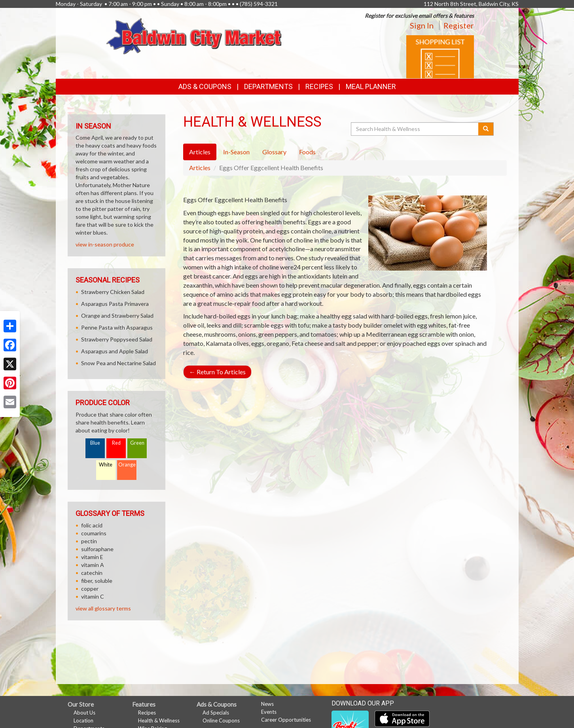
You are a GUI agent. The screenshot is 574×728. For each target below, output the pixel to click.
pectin (89, 541)
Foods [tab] (307, 152)
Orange (127, 465)
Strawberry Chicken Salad (113, 292)
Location (83, 720)
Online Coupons (221, 720)
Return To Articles (217, 372)
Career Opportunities (286, 720)
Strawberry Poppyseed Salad (117, 339)
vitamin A (93, 565)
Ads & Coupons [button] (205, 86)
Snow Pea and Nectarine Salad (118, 363)
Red (116, 443)
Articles (200, 168)
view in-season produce (105, 244)
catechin (92, 573)
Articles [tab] (200, 152)
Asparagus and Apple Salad (115, 351)
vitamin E (92, 557)
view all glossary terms (103, 608)
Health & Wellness (159, 720)
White (106, 465)
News (267, 704)
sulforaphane (97, 549)
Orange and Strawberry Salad (117, 316)
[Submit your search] (486, 129)
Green (137, 443)
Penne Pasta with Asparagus (117, 327)
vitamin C (93, 596)
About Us (84, 713)
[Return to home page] (194, 35)
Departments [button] (268, 86)
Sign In (422, 25)
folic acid (92, 525)
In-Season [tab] (236, 152)
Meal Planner (371, 86)
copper (90, 589)
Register (459, 25)
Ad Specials (216, 713)
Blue (95, 443)
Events (269, 712)
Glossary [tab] (274, 152)
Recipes (319, 86)
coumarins (94, 533)
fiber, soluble (97, 581)
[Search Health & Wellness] (415, 129)
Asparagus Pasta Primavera (115, 304)
